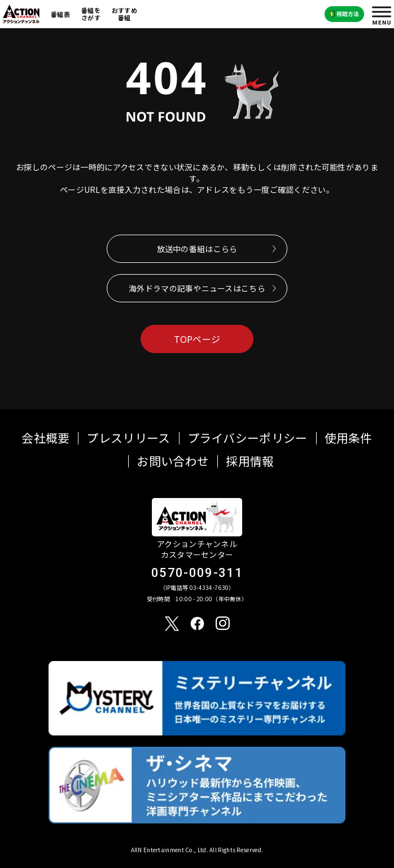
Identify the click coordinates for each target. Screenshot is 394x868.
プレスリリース (128, 438)
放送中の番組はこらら (197, 249)
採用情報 (250, 461)
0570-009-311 (197, 573)
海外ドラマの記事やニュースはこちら (197, 288)
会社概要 (45, 438)
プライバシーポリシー (248, 438)
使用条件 (349, 438)
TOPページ (197, 339)
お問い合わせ (173, 461)
